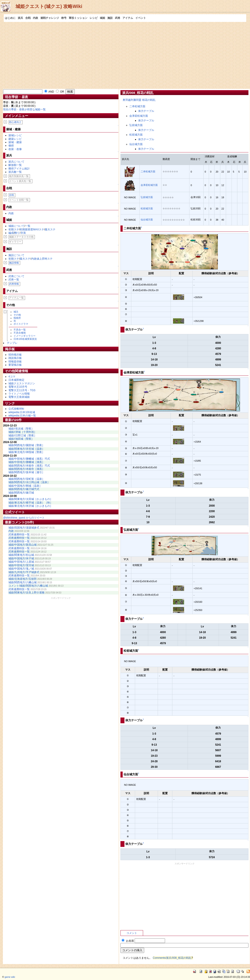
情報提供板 (15, 362)
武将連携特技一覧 (19, 535)
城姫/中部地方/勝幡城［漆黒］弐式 (29, 459)
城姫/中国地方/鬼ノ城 (21, 569)
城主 (16, 312)
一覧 (28, 226)
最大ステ (50, 229)
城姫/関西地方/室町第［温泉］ (27, 479)
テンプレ (12, 343)
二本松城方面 (137, 106)
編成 (11, 233)
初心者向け (15, 122)
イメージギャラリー (25, 336)
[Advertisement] (125, 55)
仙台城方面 (136, 144)
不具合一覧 (20, 330)
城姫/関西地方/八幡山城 (23, 582)
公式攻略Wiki (16, 409)
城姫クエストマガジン (22, 383)
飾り (17, 233)
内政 (35, 18)
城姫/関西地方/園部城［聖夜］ (27, 445)
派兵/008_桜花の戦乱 (138, 93)
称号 (64, 18)
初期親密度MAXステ (32, 229)
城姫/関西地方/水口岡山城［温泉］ (29, 482)
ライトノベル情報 (19, 394)
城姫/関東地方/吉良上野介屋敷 (27, 593)
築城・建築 (15, 142)
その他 (17, 315)
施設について (16, 255)
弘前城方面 (136, 125)
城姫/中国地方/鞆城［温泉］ (25, 486)
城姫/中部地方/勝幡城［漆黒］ (27, 462)
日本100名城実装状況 (25, 339)
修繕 (11, 146)
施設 (110, 18)
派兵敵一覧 (15, 172)
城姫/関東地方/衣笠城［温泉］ (27, 449)
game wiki (10, 977)
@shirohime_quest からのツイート (24, 518)
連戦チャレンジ (50, 18)
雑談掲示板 (15, 358)
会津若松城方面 (139, 116)
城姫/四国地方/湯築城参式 (24, 528)
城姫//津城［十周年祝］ (23, 432)
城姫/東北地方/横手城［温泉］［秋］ (31, 503)
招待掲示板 (15, 355)
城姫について (16, 226)
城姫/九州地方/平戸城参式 (24, 572)
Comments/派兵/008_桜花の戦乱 (172, 958)
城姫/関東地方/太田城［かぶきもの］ (31, 499)
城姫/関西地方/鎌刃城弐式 (24, 489)
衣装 (23, 233)
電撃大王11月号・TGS (22, 390)
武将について (16, 276)
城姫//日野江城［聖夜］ (23, 436)
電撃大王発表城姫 (19, 397)
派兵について (16, 162)
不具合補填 (20, 333)
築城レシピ (15, 135)
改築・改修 (15, 149)
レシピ (94, 18)
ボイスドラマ (21, 324)
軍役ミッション (78, 18)
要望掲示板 (15, 365)
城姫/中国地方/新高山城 (23, 545)
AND (49, 92)
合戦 (28, 18)
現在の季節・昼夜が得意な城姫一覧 (24, 109)
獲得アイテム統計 (19, 169)
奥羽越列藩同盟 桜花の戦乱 (139, 100)
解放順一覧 (15, 165)
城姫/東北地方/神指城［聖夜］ (27, 452)
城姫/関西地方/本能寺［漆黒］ (27, 469)
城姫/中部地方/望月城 (21, 565)
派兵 (20, 18)
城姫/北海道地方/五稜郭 (23, 579)
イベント (141, 18)
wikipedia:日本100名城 (22, 412)
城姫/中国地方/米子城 (21, 558)
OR (60, 92)
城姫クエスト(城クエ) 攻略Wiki (49, 6)
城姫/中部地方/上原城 (21, 562)
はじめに (10, 18)
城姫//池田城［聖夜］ (21, 439)
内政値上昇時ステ (42, 259)
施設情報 (14, 263)
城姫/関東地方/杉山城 (21, 555)
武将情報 (14, 284)
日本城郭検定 (16, 380)
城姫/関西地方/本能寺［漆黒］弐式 (29, 466)
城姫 (102, 18)
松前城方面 (136, 135)
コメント (132, 933)
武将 (118, 18)
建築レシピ (15, 139)
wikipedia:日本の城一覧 (22, 416)
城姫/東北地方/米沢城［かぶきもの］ (31, 506)
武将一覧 (14, 280)
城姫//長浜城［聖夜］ (21, 429)
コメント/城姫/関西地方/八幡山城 (28, 586)
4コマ (12, 377)
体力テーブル (146, 111)
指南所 (17, 318)
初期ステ (14, 229)
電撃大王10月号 (18, 387)
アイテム (128, 18)
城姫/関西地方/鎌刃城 (21, 493)
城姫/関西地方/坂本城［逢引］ (27, 472)
